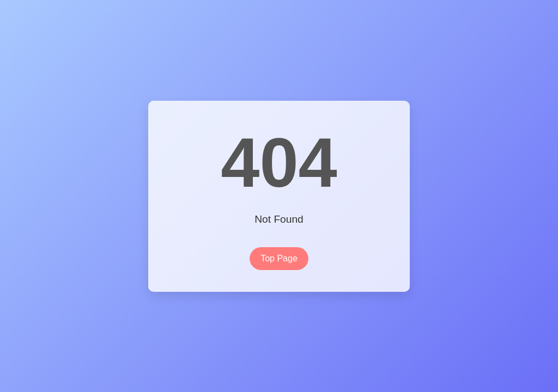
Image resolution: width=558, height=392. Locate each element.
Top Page (279, 258)
